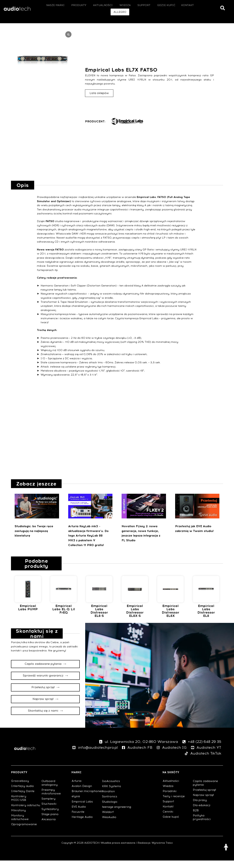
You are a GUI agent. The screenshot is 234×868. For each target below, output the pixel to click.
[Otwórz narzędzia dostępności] (226, 847)
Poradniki (170, 799)
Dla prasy (200, 808)
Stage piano (50, 822)
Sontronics (110, 804)
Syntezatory (50, 817)
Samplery (48, 806)
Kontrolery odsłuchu (26, 813)
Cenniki (168, 819)
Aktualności (171, 788)
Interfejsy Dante (23, 799)
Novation (108, 799)
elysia (76, 804)
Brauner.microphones (87, 799)
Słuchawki (49, 811)
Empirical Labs (82, 809)
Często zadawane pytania (205, 790)
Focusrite (78, 819)
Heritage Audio (82, 824)
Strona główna (13, 23)
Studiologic (110, 809)
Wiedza (168, 794)
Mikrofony (18, 818)
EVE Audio (79, 814)
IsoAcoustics (111, 789)
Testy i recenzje (174, 804)
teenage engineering (117, 814)
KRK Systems (112, 794)
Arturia (77, 788)
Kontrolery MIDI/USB (19, 806)
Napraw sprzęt (203, 803)
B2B (196, 818)
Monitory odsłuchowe (20, 825)
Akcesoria (49, 827)
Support (168, 809)
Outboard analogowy (38, 23)
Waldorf (108, 820)
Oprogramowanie (24, 832)
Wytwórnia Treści (162, 850)
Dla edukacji (202, 813)
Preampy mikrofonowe (51, 799)
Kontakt (168, 814)
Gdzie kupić (171, 824)
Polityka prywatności (202, 825)
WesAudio (109, 825)
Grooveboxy (20, 788)
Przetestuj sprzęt (204, 797)
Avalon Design (82, 794)
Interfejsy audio (22, 794)
